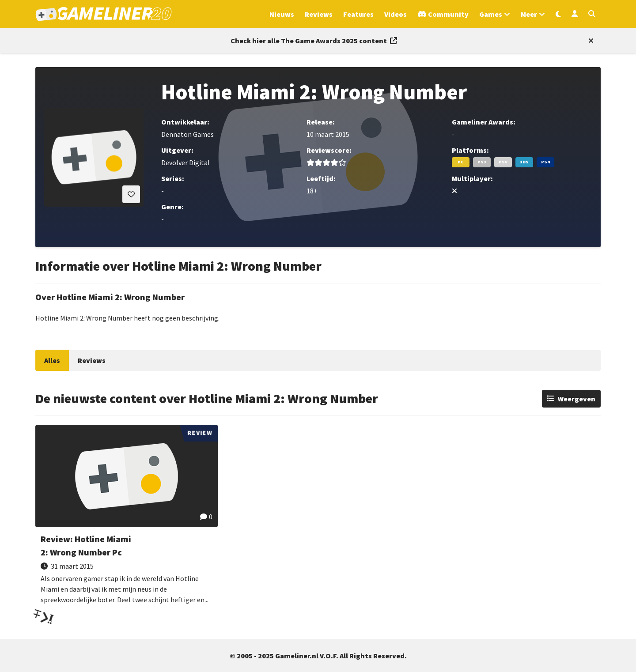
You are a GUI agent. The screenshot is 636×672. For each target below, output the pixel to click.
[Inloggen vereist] (131, 194)
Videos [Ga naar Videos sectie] (396, 14)
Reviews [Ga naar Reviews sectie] (319, 14)
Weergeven (577, 399)
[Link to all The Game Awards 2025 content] (314, 41)
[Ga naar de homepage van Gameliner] (104, 14)
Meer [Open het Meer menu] (529, 14)
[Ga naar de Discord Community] (443, 14)
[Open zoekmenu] (592, 14)
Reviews (92, 360)
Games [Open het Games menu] (491, 14)
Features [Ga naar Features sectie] (358, 14)
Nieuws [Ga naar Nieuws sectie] (282, 14)
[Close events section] (589, 41)
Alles (52, 360)
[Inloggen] (575, 14)
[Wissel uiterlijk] (558, 14)
